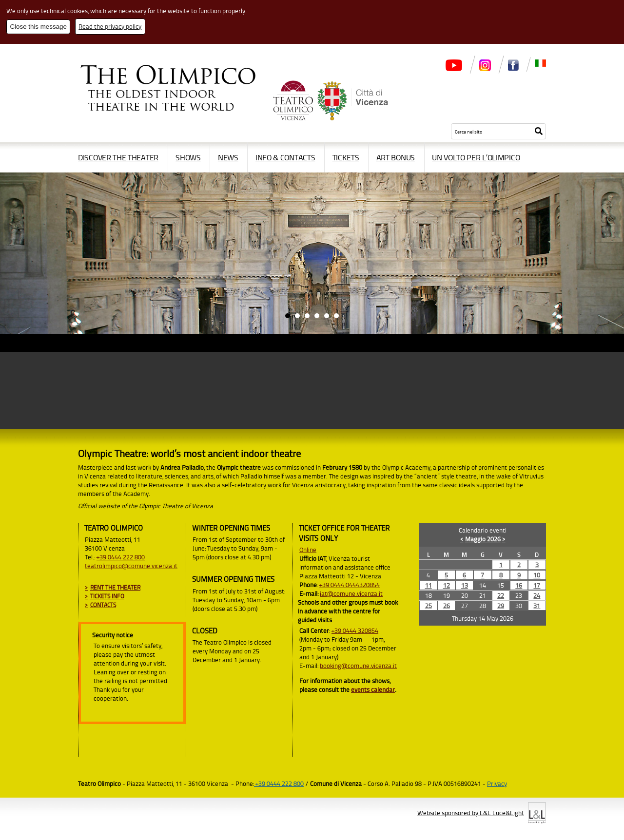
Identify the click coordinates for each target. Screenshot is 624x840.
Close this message (39, 27)
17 (537, 585)
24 (537, 595)
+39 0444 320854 (355, 630)
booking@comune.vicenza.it (358, 666)
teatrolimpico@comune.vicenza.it (131, 566)
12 (447, 585)
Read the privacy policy (110, 26)
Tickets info (107, 596)
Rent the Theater (115, 587)
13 (465, 585)
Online (308, 550)
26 (447, 606)
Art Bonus (396, 157)
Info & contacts (285, 157)
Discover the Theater (118, 157)
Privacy (497, 783)
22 (501, 595)
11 (429, 585)
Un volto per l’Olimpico (476, 157)
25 (429, 606)
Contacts (103, 605)
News (228, 157)
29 (501, 606)
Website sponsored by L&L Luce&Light (471, 813)
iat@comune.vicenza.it (351, 593)
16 (519, 585)
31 (537, 606)
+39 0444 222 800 (121, 557)
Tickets (346, 157)
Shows (188, 157)
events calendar (373, 689)
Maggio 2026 (483, 539)
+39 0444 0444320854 (350, 585)
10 (537, 575)
